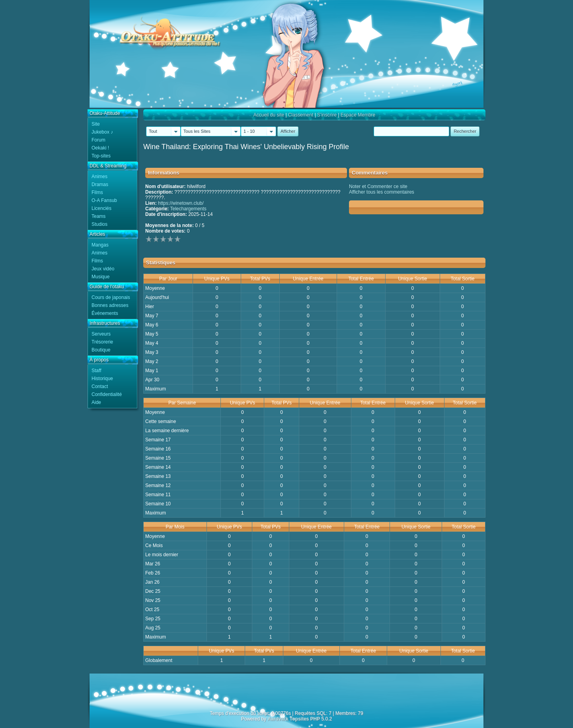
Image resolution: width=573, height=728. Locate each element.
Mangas (100, 245)
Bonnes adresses (110, 305)
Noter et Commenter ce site (378, 186)
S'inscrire (327, 115)
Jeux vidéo (103, 269)
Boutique (101, 350)
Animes (99, 177)
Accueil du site (269, 115)
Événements (105, 313)
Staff (96, 371)
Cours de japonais (111, 297)
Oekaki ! (100, 148)
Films (97, 192)
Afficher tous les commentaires (382, 192)
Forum (98, 140)
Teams (98, 216)
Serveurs (101, 334)
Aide (96, 402)
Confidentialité (107, 394)
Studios (99, 224)
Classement (301, 115)
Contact (100, 386)
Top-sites (101, 156)
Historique (102, 379)
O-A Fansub (104, 200)
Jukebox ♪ (102, 132)
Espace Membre (358, 115)
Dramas (100, 184)
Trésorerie (102, 342)
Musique (100, 277)
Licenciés (101, 208)
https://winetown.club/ (181, 203)
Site (96, 124)
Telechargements (188, 209)
